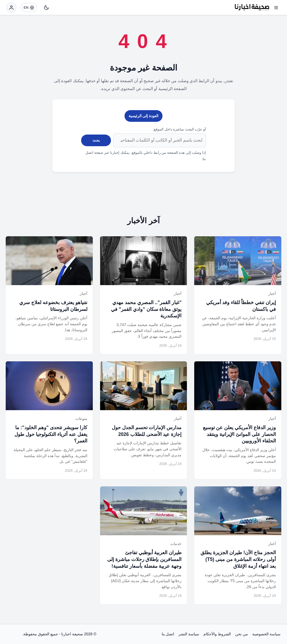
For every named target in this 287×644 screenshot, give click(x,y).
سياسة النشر (189, 634)
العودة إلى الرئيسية (144, 116)
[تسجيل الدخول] (11, 8)
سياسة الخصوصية (266, 634)
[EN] (29, 7)
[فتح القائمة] (276, 8)
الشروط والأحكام (217, 634)
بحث (96, 140)
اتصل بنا (168, 634)
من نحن (242, 634)
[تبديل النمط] (46, 8)
